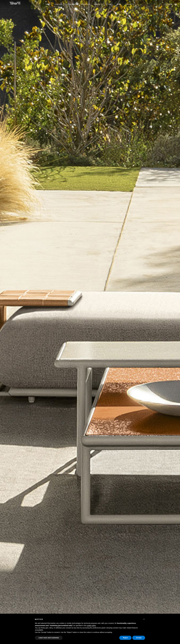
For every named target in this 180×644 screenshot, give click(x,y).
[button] (144, 619)
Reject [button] (125, 638)
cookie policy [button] (91, 626)
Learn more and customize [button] (49, 638)
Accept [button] (139, 638)
